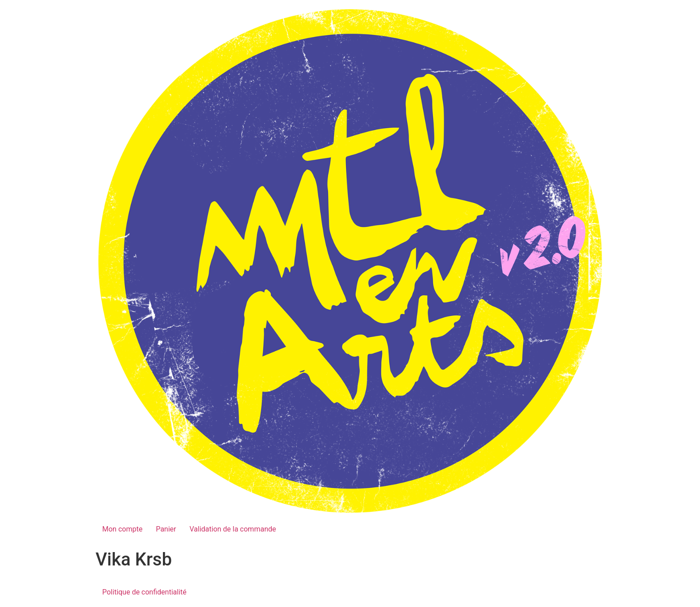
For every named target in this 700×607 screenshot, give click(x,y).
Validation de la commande (233, 529)
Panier (166, 529)
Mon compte (122, 529)
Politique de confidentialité (144, 592)
